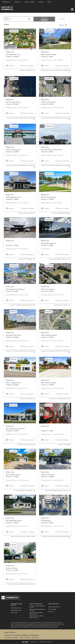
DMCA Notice (36, 638)
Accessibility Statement (11, 638)
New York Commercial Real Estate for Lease (36, 617)
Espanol (17, 2)
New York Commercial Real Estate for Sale (36, 613)
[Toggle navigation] (72, 8)
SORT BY (63, 25)
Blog (49, 2)
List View (25, 642)
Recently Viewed (45, 642)
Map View (34, 642)
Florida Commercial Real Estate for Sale (37, 607)
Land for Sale (14, 613)
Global (41, 2)
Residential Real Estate (54, 607)
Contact (10, 66)
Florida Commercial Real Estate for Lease (37, 610)
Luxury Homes (29, 2)
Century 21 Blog (52, 609)
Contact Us (51, 611)
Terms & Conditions (25, 638)
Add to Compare (27, 66)
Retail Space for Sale (16, 610)
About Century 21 (54, 604)
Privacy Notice (10, 632)
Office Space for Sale (16, 608)
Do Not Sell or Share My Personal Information (22, 635)
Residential (6, 2)
